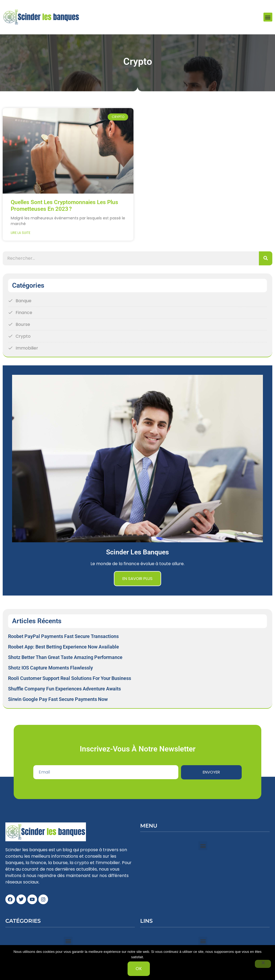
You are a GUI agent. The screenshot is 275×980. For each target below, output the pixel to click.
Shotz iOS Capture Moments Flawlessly (50, 668)
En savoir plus (137, 578)
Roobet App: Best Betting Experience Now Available (64, 647)
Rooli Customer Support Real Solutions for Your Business (70, 678)
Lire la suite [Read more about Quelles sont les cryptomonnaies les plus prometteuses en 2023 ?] (21, 233)
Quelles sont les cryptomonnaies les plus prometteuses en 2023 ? (64, 206)
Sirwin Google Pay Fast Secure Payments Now (58, 699)
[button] (268, 17)
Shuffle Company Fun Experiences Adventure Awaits (64, 689)
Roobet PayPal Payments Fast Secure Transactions (63, 636)
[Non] (263, 964)
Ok (139, 969)
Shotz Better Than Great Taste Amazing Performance (65, 657)
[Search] (266, 258)
